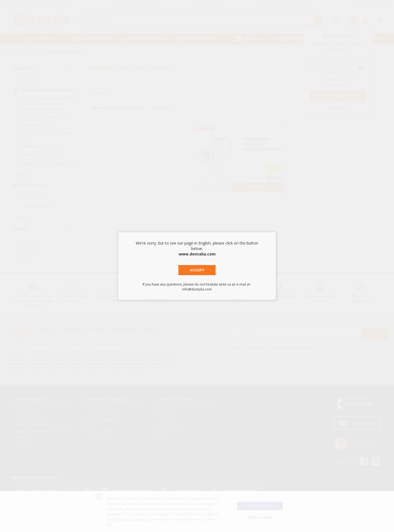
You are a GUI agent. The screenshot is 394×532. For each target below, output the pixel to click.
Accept (197, 270)
